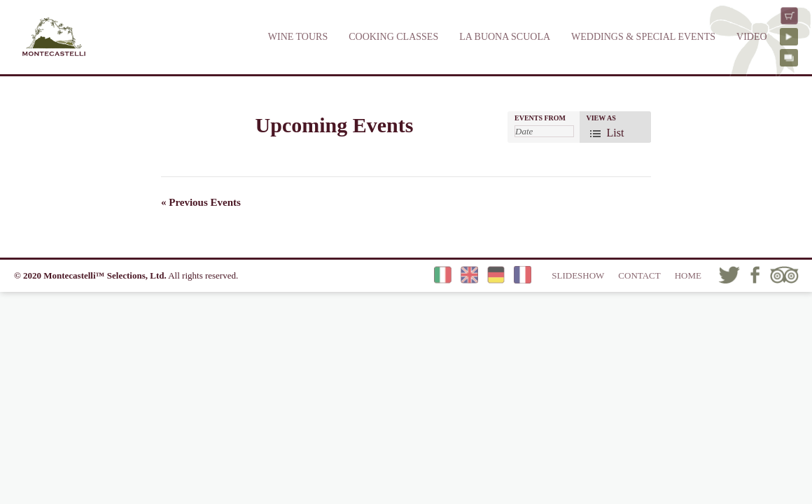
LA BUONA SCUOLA (505, 37)
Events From (540, 118)
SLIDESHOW (578, 275)
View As (601, 118)
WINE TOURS (298, 37)
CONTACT (639, 275)
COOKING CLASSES (393, 37)
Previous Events (201, 202)
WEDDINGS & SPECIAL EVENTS (643, 37)
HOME (688, 275)
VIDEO (752, 37)
